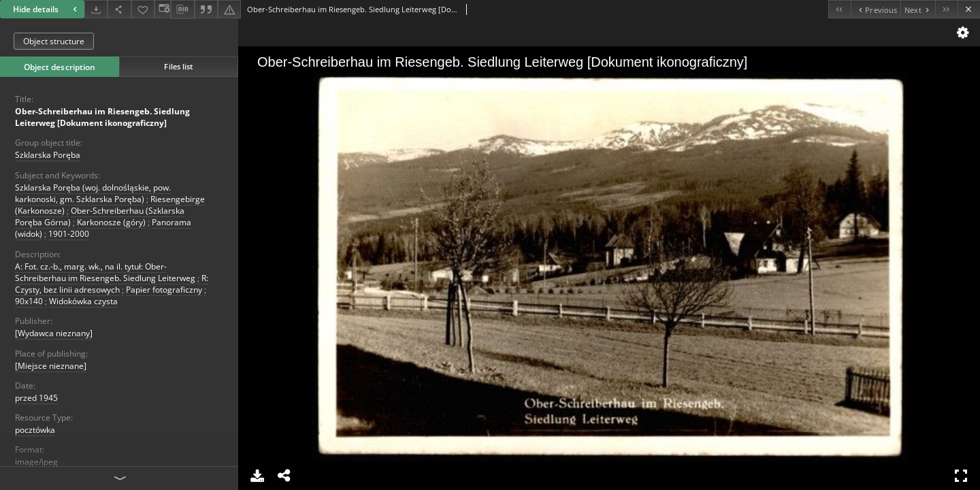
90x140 (29, 301)
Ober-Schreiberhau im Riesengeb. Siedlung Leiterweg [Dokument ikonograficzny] (102, 117)
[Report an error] (229, 9)
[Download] (96, 9)
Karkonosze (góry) (111, 222)
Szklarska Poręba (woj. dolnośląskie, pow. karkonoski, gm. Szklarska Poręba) (93, 193)
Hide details (47, 9)
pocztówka (35, 430)
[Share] (119, 9)
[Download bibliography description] (182, 10)
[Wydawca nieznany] (54, 333)
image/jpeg (36, 462)
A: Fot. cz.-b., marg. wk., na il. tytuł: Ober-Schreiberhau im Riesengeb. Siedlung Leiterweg (105, 272)
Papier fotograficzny (164, 290)
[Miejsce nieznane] (51, 366)
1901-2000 (69, 234)
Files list (178, 66)
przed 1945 (36, 398)
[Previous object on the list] (876, 9)
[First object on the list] (839, 9)
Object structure (54, 41)
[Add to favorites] (143, 9)
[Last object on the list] (946, 9)
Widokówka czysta (83, 301)
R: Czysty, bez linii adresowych (112, 284)
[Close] (969, 9)
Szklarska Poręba (48, 155)
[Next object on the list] (918, 9)
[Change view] (163, 9)
